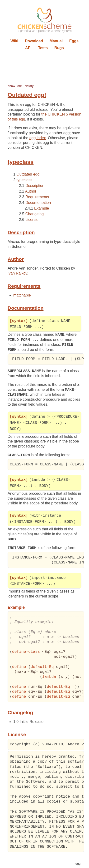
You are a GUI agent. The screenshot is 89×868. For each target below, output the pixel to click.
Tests (43, 48)
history (29, 86)
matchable (22, 295)
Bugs (59, 48)
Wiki (14, 41)
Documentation (38, 203)
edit (20, 86)
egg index (38, 138)
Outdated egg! (28, 174)
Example (42, 208)
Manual (56, 41)
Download (34, 41)
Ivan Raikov (17, 273)
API (28, 48)
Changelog (35, 214)
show (11, 86)
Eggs (74, 41)
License (32, 220)
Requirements (37, 197)
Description (35, 186)
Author (31, 191)
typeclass (24, 180)
